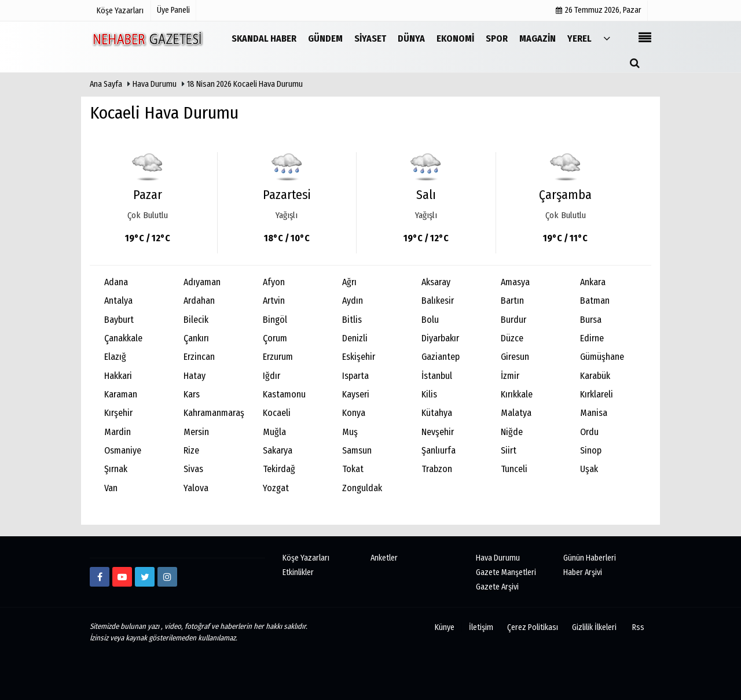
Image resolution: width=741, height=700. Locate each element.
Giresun (515, 357)
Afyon (274, 282)
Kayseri (356, 394)
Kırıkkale (517, 394)
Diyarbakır (440, 338)
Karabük (595, 376)
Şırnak (116, 469)
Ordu (589, 432)
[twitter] (145, 577)
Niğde (512, 432)
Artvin (274, 301)
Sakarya (278, 450)
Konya (354, 413)
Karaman (121, 394)
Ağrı (349, 282)
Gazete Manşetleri (506, 572)
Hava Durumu (155, 84)
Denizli (355, 338)
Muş (350, 432)
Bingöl (275, 320)
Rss (638, 627)
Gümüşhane (602, 357)
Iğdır (272, 376)
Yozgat (276, 488)
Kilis (429, 394)
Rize (191, 450)
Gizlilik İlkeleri (594, 627)
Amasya (515, 282)
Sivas (193, 469)
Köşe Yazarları (306, 558)
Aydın (353, 301)
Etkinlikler (298, 572)
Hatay (195, 376)
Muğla (274, 432)
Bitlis (352, 320)
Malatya (516, 413)
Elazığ (115, 357)
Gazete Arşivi (497, 587)
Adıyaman (202, 282)
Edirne (592, 338)
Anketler (384, 558)
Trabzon (437, 469)
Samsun (357, 450)
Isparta (355, 376)
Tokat (353, 469)
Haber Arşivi (583, 572)
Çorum (275, 338)
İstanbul (437, 376)
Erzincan (199, 357)
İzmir (510, 376)
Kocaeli (277, 413)
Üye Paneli (173, 10)
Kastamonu (284, 394)
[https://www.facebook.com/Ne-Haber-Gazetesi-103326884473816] (100, 577)
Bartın (512, 301)
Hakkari (118, 376)
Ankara (593, 282)
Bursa (591, 320)
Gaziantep (441, 357)
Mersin (196, 432)
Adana (116, 282)
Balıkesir (438, 301)
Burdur (513, 320)
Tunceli (514, 469)
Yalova (196, 488)
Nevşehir (438, 432)
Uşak (589, 469)
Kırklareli (597, 394)
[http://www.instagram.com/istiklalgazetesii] (167, 577)
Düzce (512, 338)
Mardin (118, 432)
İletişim (481, 627)
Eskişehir (359, 357)
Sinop (591, 450)
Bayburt (119, 320)
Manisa (594, 413)
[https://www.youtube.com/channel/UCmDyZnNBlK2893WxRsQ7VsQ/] (122, 577)
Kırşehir (118, 413)
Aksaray (436, 282)
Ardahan (199, 301)
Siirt (509, 450)
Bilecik (196, 320)
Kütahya (437, 413)
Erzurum (278, 357)
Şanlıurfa (439, 450)
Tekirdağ (279, 469)
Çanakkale (123, 338)
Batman (595, 301)
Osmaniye (123, 450)
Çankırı (196, 338)
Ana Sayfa (106, 84)
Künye (445, 627)
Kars (192, 394)
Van (111, 488)
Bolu (430, 320)
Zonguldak (362, 488)
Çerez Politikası (533, 627)
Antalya (118, 301)
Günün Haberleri (590, 558)
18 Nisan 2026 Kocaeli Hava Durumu (245, 84)
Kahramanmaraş (214, 413)
